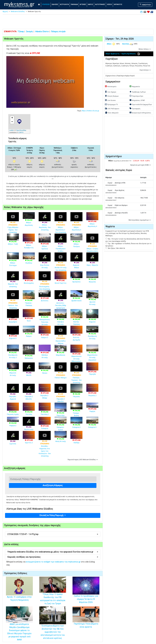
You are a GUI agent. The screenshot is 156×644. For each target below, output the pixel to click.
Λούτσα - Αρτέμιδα (76, 335)
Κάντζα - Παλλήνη (76, 319)
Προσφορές (135, 108)
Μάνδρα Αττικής (45, 353)
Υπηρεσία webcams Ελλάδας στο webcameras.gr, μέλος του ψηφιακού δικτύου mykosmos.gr (53, 552)
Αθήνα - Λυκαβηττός (29, 243)
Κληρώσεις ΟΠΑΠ (137, 100)
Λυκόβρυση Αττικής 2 (13, 353)
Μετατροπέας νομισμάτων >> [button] (140, 220)
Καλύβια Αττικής (61, 319)
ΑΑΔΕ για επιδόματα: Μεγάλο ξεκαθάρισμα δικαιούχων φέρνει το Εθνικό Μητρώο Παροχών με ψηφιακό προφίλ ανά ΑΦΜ (19, 627)
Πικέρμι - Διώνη (76, 411)
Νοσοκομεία (111, 86)
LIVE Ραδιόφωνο (112, 108)
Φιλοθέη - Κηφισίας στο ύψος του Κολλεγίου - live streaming (45, 446)
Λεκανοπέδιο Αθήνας (61, 337)
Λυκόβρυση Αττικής (92, 334)
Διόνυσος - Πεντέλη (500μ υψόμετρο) (61, 301)
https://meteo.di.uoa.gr (90, 111)
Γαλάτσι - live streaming (13, 301)
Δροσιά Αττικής (92, 299)
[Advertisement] (78, 22)
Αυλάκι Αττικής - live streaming (61, 263)
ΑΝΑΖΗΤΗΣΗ (145, 5)
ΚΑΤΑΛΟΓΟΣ (118, 4)
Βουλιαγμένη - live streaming (45, 282)
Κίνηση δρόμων (112, 96)
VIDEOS (109, 4)
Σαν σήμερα (110, 92)
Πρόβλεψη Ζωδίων (138, 92)
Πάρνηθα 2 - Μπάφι (45, 393)
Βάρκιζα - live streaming (13, 281)
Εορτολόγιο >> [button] (145, 70)
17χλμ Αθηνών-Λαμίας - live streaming (13, 225)
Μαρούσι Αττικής (13, 370)
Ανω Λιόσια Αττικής (45, 262)
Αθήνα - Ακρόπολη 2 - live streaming (61, 225)
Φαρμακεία (135, 86)
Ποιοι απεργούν (112, 113)
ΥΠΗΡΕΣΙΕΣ (46, 4)
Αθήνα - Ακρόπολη (29, 220)
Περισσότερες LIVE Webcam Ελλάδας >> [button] (83, 460)
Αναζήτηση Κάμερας (53, 485)
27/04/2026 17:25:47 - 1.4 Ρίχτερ (53, 534)
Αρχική (5, 12)
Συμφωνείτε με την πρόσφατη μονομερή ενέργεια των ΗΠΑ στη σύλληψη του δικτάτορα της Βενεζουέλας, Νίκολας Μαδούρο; (127, 233)
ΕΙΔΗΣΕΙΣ (55, 4)
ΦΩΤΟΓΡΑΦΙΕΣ (100, 4)
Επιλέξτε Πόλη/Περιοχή (52, 515)
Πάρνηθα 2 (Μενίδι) (29, 394)
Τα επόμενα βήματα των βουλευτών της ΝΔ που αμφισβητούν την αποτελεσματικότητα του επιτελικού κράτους (53, 627)
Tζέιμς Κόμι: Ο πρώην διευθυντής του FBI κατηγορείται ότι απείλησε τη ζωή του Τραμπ (53, 594)
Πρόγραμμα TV (111, 104)
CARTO (21, 132)
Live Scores (110, 100)
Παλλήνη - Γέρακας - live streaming (76, 375)
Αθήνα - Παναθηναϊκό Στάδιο (61, 245)
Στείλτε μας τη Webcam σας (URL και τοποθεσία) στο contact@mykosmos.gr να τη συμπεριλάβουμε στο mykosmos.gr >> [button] (53, 178)
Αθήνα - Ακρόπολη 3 (76, 223)
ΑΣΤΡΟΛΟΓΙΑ (64, 4)
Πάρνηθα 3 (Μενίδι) (61, 395)
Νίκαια (45, 369)
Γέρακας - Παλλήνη (29, 300)
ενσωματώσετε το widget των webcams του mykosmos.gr (53, 562)
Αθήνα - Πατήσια (76, 242)
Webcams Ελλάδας (18, 12)
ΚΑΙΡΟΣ (90, 4)
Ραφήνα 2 (13, 422)
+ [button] (12, 118)
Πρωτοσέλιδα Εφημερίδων (141, 104)
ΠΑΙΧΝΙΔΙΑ (74, 4)
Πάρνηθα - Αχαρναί (13, 394)
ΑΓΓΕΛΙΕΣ (83, 4)
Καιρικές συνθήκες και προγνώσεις (53, 557)
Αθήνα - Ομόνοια (45, 243)
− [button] (12, 122)
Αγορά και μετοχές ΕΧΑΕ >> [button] (141, 165)
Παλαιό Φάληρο (61, 372)
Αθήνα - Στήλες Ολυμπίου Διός (92, 245)
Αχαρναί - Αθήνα (76, 262)
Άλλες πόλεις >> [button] (145, 49)
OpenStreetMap (21, 130)
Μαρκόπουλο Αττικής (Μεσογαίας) (76, 355)
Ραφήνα (92, 408)
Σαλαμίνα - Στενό (61, 425)
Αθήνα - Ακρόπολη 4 (92, 221)
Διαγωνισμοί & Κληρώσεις (140, 113)
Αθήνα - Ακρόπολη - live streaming (45, 223)
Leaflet (11, 130)
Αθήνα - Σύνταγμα (13, 260)
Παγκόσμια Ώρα (136, 96)
